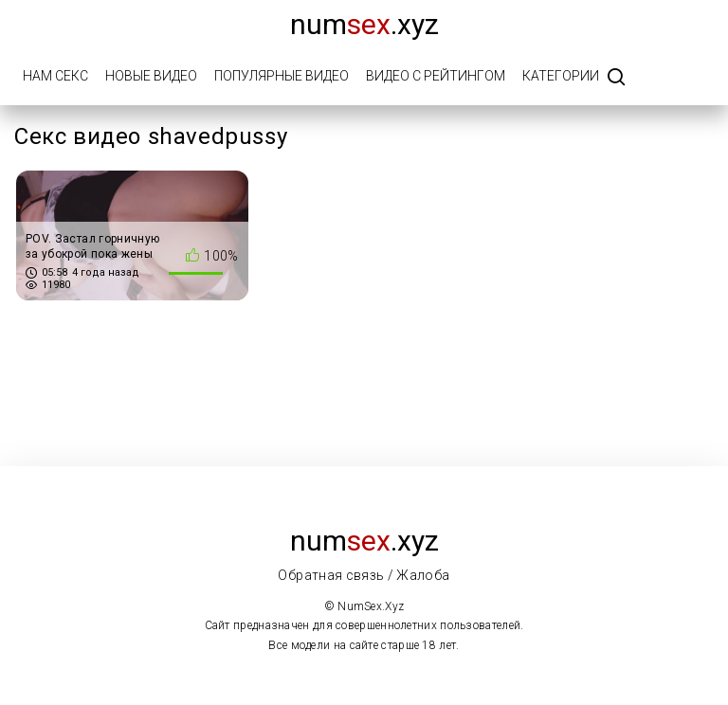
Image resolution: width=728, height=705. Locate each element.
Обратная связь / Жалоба (364, 575)
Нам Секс (55, 76)
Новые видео (151, 76)
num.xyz (364, 24)
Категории (561, 76)
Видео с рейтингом (436, 76)
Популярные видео (282, 76)
